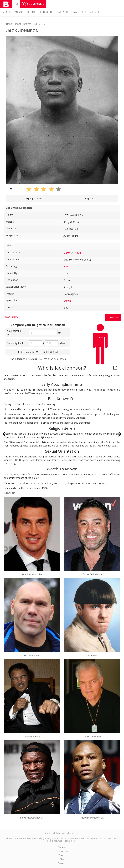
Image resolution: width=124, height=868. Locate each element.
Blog (62, 859)
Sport (31, 12)
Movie (19, 12)
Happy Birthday (67, 12)
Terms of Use (62, 851)
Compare (33, 4)
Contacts (62, 863)
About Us (62, 847)
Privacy (62, 855)
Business (46, 12)
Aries (66, 266)
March (67, 253)
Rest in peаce (91, 12)
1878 (78, 253)
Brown (67, 301)
